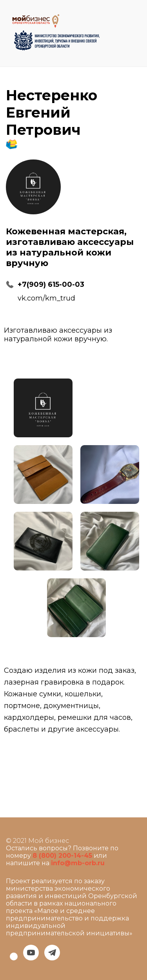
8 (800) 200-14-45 (62, 856)
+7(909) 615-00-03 (51, 284)
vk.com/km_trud (46, 298)
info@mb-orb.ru (78, 863)
